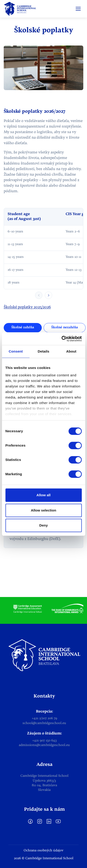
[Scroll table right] (48, 295)
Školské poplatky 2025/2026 (27, 307)
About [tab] (71, 351)
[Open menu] (78, 9)
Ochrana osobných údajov (43, 851)
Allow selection (43, 510)
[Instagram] (40, 823)
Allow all (43, 495)
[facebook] (30, 823)
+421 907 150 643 (44, 741)
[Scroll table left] (39, 295)
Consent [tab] (16, 351)
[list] (43, 609)
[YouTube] (58, 823)
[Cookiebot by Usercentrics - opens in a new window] (62, 339)
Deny (43, 525)
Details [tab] (44, 351)
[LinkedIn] (49, 823)
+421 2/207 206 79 (44, 718)
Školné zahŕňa (23, 327)
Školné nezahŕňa (65, 327)
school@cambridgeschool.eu (44, 723)
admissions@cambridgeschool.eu (44, 745)
